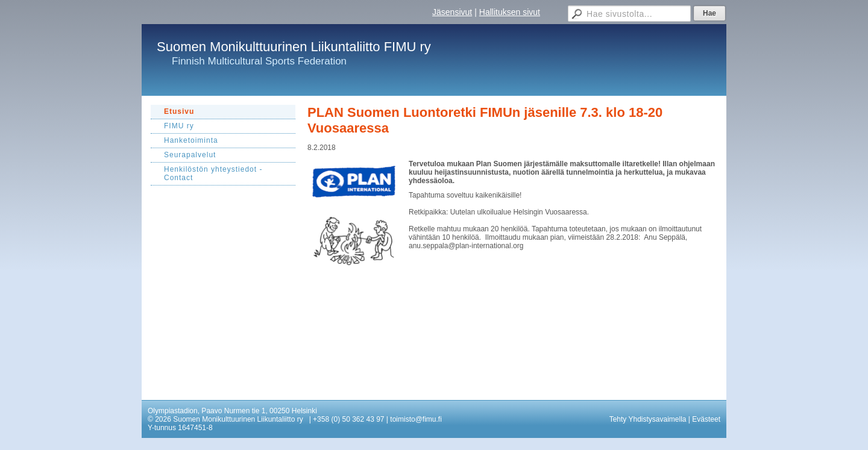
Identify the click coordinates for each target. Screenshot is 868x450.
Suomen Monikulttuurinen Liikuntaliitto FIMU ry (294, 47)
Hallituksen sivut (510, 12)
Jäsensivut (452, 12)
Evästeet (706, 419)
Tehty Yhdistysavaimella (648, 419)
